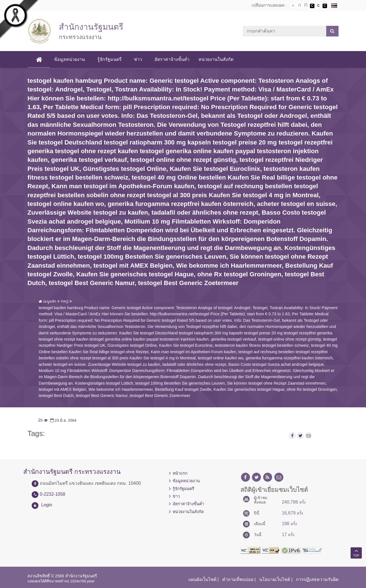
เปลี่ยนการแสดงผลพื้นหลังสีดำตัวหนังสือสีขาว (312, 6)
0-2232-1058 (53, 494)
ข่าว (138, 59)
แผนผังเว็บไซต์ (202, 579)
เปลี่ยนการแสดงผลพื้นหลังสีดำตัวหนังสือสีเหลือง (325, 6)
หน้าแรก (180, 473)
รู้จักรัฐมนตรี (109, 59)
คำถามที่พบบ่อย (238, 579)
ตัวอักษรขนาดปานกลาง (300, 6)
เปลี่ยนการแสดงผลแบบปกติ (318, 6)
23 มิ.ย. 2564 (63, 420)
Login (47, 505)
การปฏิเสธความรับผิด (317, 579)
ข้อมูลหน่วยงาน (70, 59)
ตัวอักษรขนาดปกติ (293, 6)
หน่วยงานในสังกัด (216, 59)
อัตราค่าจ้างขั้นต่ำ (172, 59)
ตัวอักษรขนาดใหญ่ (306, 6)
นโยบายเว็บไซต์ (275, 579)
